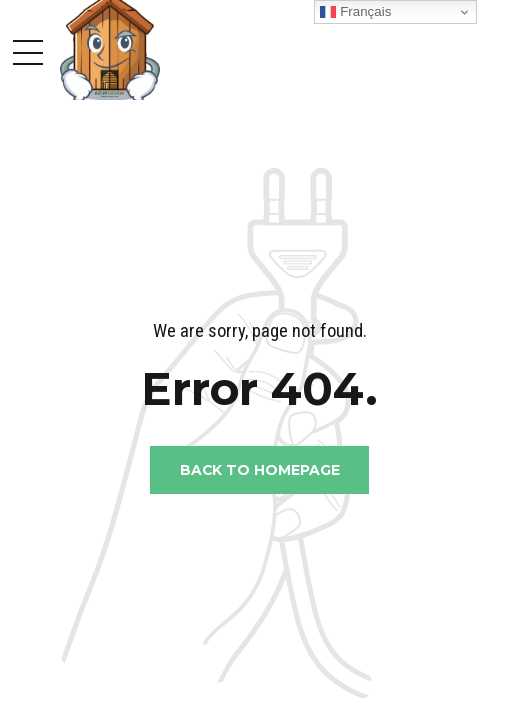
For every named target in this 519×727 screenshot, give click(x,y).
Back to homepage (260, 470)
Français (355, 12)
